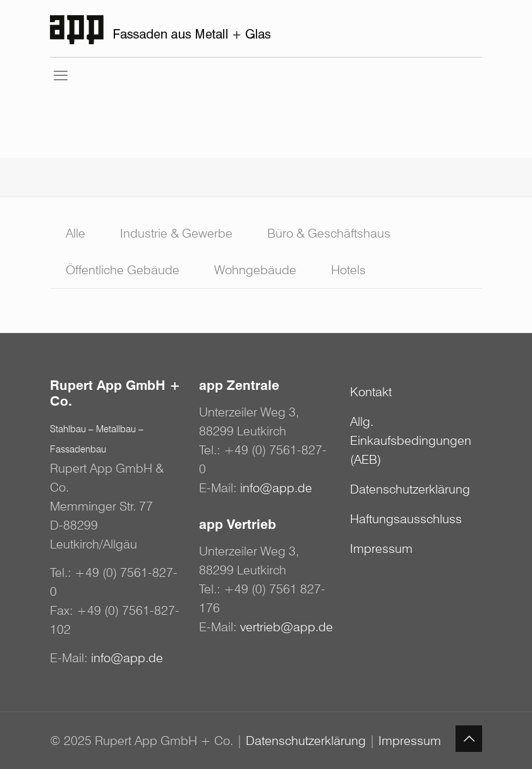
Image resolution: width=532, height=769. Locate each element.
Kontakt (371, 392)
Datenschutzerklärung (410, 489)
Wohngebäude (255, 270)
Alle (76, 233)
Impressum (381, 548)
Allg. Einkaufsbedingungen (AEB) (411, 440)
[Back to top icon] (469, 739)
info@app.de (127, 658)
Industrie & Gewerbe (176, 233)
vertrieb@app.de (287, 627)
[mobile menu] (61, 75)
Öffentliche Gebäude (123, 270)
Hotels (348, 270)
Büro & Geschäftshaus (329, 233)
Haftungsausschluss (406, 519)
